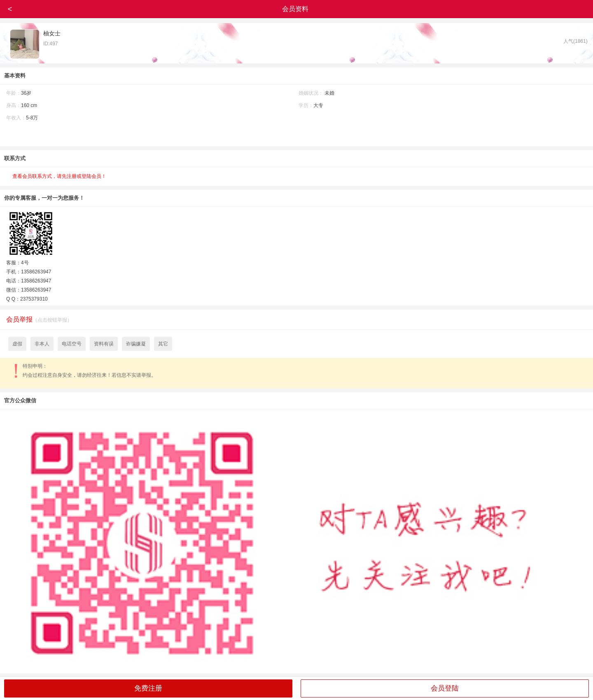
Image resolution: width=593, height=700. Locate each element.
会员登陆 (445, 688)
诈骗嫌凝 (136, 344)
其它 (163, 344)
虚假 (17, 344)
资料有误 (104, 344)
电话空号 (72, 344)
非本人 (42, 344)
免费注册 (148, 688)
